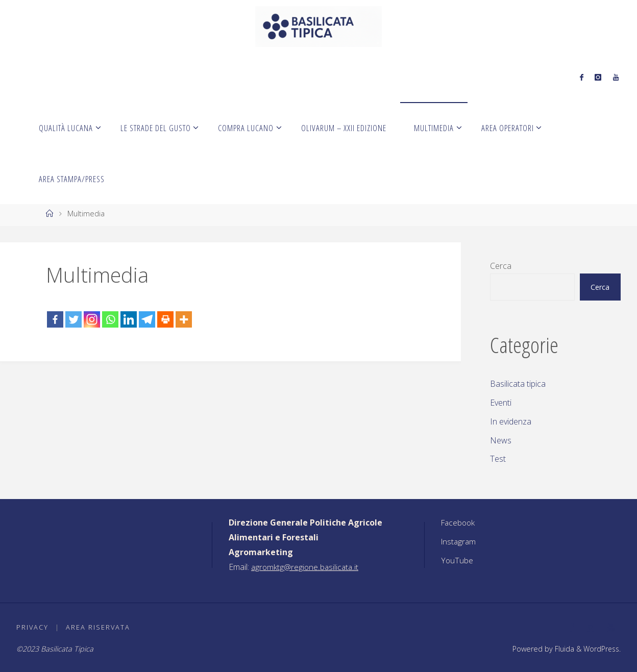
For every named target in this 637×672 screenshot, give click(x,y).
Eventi (501, 403)
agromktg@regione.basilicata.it (306, 567)
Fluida (561, 649)
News (501, 440)
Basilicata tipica (518, 384)
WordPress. (601, 649)
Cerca (501, 266)
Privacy (32, 627)
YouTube (457, 560)
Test (498, 459)
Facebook (459, 522)
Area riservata (99, 627)
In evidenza (511, 421)
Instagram (459, 541)
